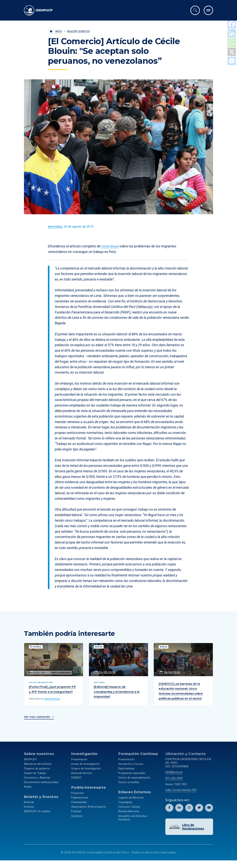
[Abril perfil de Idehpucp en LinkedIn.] (179, 812)
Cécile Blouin (111, 246)
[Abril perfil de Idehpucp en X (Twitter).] (199, 812)
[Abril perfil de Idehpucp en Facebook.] (169, 812)
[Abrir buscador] (195, 10)
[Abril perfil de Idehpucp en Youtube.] (209, 812)
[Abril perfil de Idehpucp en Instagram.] (189, 812)
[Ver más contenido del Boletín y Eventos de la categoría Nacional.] (55, 227)
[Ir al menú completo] (208, 10)
